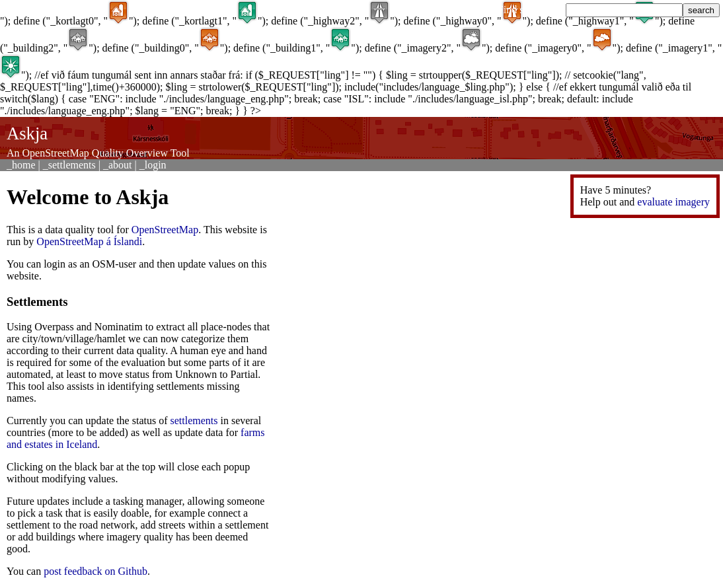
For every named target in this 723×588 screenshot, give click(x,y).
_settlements (69, 165)
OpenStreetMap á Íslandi (89, 241)
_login (153, 165)
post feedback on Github (95, 571)
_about (118, 165)
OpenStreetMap (165, 230)
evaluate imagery (673, 202)
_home (21, 165)
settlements (194, 421)
